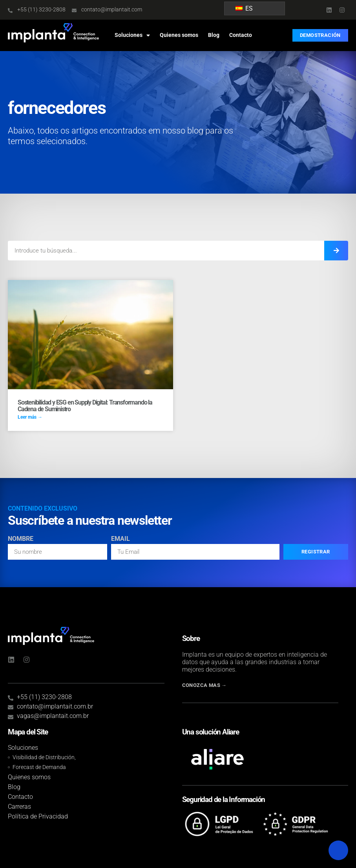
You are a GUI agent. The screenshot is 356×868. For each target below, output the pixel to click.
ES (244, 8)
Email (120, 539)
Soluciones (132, 35)
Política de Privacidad (38, 816)
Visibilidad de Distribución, (44, 757)
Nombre (21, 539)
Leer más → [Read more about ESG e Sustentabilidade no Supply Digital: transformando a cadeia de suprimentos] (30, 417)
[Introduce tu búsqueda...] (336, 251)
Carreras (19, 807)
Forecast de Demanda (39, 767)
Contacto (241, 35)
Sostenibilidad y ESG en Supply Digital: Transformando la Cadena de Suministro (85, 406)
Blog (214, 35)
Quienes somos (179, 35)
